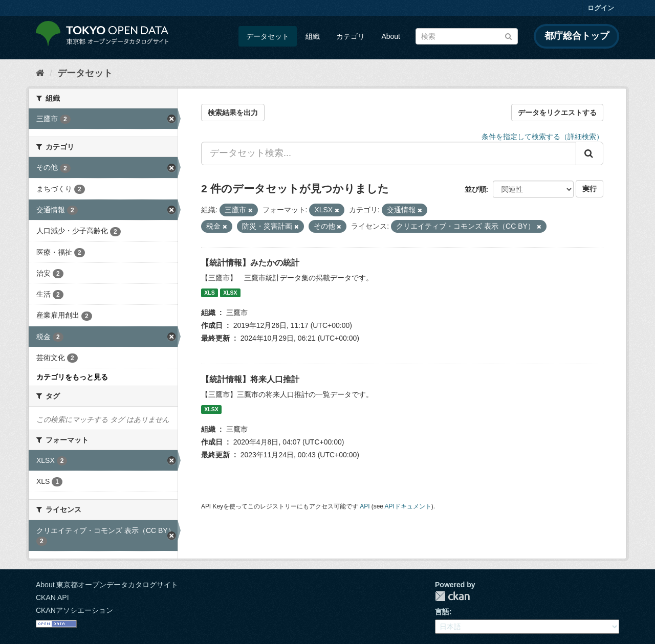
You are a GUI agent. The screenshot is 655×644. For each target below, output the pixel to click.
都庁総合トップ (577, 36)
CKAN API (52, 597)
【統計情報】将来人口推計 (250, 379)
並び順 (475, 189)
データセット (268, 36)
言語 (442, 612)
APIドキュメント (408, 506)
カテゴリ (351, 36)
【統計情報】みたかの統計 (250, 263)
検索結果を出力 (233, 113)
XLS (209, 293)
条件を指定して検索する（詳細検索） (542, 137)
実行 (589, 189)
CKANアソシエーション (74, 610)
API (365, 506)
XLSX (230, 293)
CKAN (452, 596)
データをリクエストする (557, 113)
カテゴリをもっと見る (72, 377)
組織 (313, 36)
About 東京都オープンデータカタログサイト (107, 585)
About (391, 36)
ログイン (601, 8)
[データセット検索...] (389, 153)
